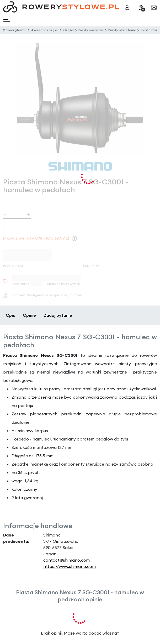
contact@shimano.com (66, 560)
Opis (10, 315)
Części (68, 30)
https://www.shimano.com (70, 566)
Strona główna (15, 30)
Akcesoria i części (45, 30)
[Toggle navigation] (7, 19)
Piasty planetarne (122, 30)
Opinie (29, 315)
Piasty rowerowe (91, 30)
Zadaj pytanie (58, 315)
